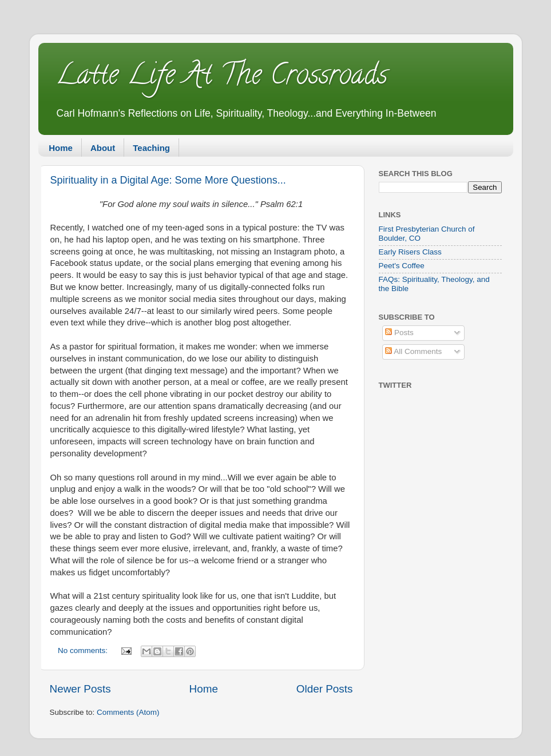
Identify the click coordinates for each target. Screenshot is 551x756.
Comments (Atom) (128, 712)
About (103, 148)
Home (61, 148)
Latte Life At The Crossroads (221, 78)
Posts (399, 333)
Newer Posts (80, 689)
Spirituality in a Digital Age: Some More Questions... (168, 180)
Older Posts (325, 689)
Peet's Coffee (402, 266)
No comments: (84, 650)
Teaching (151, 148)
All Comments (413, 351)
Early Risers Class (410, 252)
